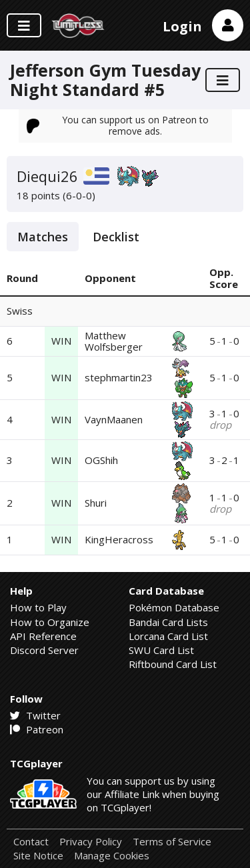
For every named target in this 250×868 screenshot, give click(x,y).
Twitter (35, 715)
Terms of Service (172, 842)
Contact (31, 842)
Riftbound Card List (173, 664)
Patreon (37, 729)
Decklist (116, 237)
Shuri (96, 503)
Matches (43, 237)
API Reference (43, 636)
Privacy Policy (91, 842)
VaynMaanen (114, 419)
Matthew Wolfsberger (114, 341)
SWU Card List (161, 650)
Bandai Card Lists (168, 622)
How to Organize (50, 622)
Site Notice (38, 856)
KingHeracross (119, 539)
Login (182, 26)
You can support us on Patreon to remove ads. (118, 125)
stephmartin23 (119, 377)
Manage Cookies (112, 856)
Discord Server (44, 650)
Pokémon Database (174, 607)
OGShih (101, 460)
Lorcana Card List (168, 636)
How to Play (38, 607)
